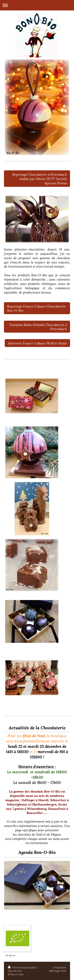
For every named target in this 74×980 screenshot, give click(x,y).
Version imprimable (22, 967)
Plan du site (15, 971)
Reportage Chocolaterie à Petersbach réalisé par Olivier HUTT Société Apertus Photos (40, 178)
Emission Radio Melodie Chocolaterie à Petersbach (38, 327)
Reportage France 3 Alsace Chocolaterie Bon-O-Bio (36, 308)
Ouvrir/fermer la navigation (37, 5)
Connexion (59, 967)
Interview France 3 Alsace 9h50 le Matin (37, 343)
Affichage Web (58, 971)
